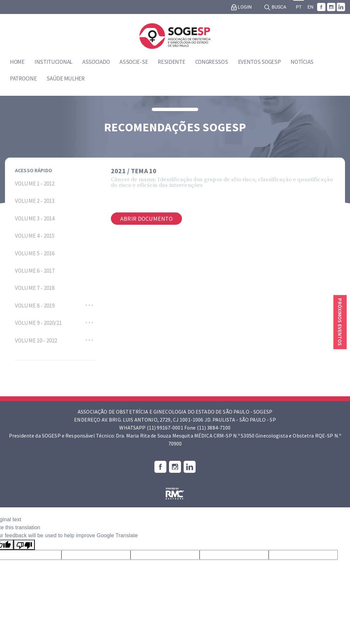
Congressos (212, 62)
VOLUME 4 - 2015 (35, 236)
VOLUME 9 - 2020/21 (39, 323)
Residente (171, 62)
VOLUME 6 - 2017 (35, 271)
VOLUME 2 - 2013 (35, 201)
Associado (96, 62)
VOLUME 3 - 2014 (35, 218)
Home (17, 62)
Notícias (302, 62)
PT (299, 7)
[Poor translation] (24, 545)
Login (241, 7)
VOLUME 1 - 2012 (35, 184)
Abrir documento (146, 219)
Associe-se (134, 62)
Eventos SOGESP (260, 62)
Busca (275, 7)
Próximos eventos (340, 322)
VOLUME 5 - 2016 (35, 253)
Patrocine (23, 78)
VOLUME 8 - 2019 (35, 306)
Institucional (53, 62)
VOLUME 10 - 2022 (36, 340)
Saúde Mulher (65, 78)
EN (310, 7)
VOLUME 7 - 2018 (35, 288)
